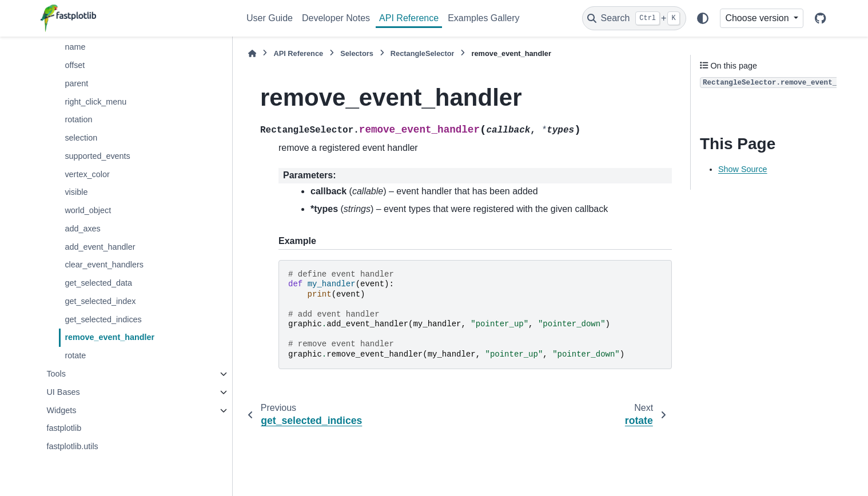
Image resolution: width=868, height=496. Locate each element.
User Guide (270, 18)
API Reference (409, 18)
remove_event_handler (110, 337)
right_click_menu (95, 102)
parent (76, 83)
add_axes (82, 229)
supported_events (97, 156)
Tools (56, 374)
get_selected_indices (103, 319)
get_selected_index (100, 301)
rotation (78, 119)
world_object (88, 210)
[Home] (252, 53)
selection (81, 138)
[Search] (634, 18)
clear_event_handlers (104, 265)
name (75, 47)
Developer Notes (336, 18)
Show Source (743, 169)
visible (76, 192)
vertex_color (87, 174)
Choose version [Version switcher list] (758, 18)
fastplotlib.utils (72, 446)
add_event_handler (100, 247)
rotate (75, 355)
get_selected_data (98, 283)
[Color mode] (703, 18)
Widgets (61, 410)
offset (75, 65)
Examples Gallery (483, 18)
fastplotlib (64, 428)
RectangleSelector (423, 53)
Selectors (357, 53)
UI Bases (63, 392)
